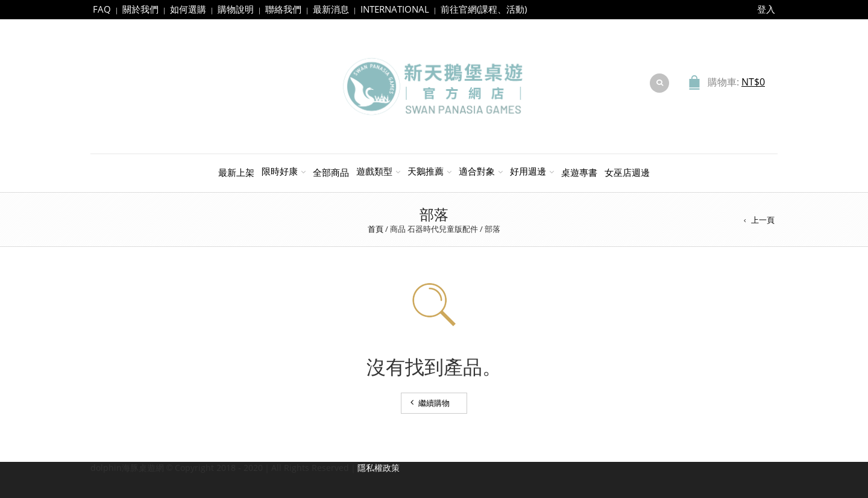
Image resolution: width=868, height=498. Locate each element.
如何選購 (188, 9)
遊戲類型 (374, 171)
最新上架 (236, 172)
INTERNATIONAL (395, 9)
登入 (766, 9)
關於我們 (140, 9)
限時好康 (280, 171)
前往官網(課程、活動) (484, 9)
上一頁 (763, 220)
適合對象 (477, 171)
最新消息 (331, 9)
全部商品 (331, 172)
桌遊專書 (579, 172)
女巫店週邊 (627, 172)
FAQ (102, 9)
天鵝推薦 (426, 171)
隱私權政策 (379, 468)
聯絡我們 (283, 9)
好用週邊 (528, 171)
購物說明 (236, 9)
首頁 (376, 229)
